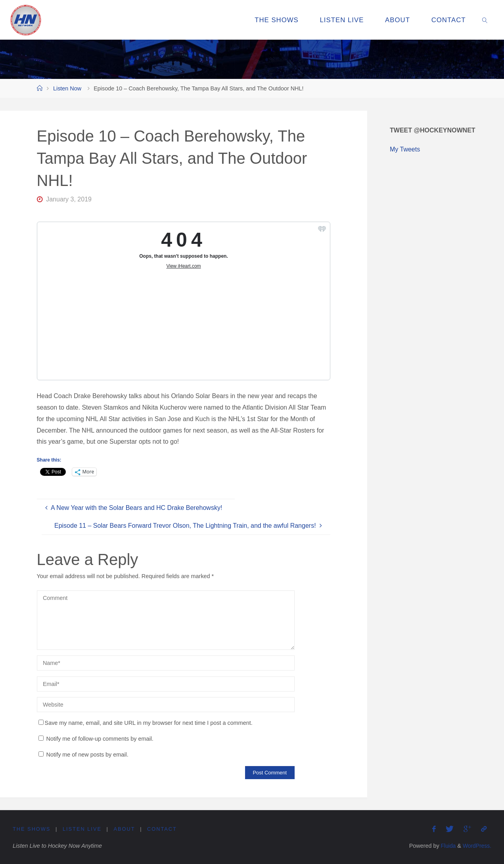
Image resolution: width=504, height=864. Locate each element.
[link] (485, 20)
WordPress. (476, 846)
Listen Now (67, 88)
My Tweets (405, 149)
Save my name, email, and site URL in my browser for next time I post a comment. (146, 723)
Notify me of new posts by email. (87, 755)
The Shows (32, 829)
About (125, 829)
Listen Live (82, 829)
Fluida (446, 846)
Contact (162, 829)
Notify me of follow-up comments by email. (100, 739)
